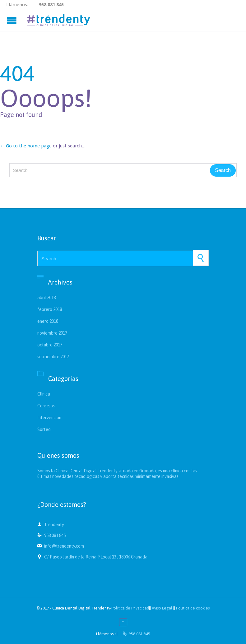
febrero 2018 (50, 309)
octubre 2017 (50, 345)
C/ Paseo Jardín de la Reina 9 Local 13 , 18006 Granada (96, 557)
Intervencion (49, 418)
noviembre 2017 (52, 333)
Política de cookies (193, 608)
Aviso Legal (162, 608)
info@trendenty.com (61, 546)
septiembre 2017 (53, 357)
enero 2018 (48, 321)
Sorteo (44, 429)
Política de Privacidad (130, 608)
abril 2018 (46, 298)
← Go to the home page (26, 146)
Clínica (44, 394)
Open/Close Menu (12, 20)
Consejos (46, 406)
